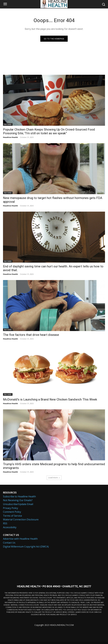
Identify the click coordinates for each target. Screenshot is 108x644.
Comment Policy (12, 512)
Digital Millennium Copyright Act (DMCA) (26, 547)
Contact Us (9, 543)
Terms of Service (12, 516)
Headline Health (10, 137)
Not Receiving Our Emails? (18, 500)
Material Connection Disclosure (21, 519)
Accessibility (10, 527)
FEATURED (8, 124)
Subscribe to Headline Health (19, 496)
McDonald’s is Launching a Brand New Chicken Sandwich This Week (50, 399)
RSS (5, 523)
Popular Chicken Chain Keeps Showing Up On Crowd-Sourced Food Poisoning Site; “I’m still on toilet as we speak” (49, 131)
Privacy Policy (11, 508)
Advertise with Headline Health (20, 539)
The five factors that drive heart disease (31, 335)
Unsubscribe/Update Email (18, 504)
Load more (54, 478)
